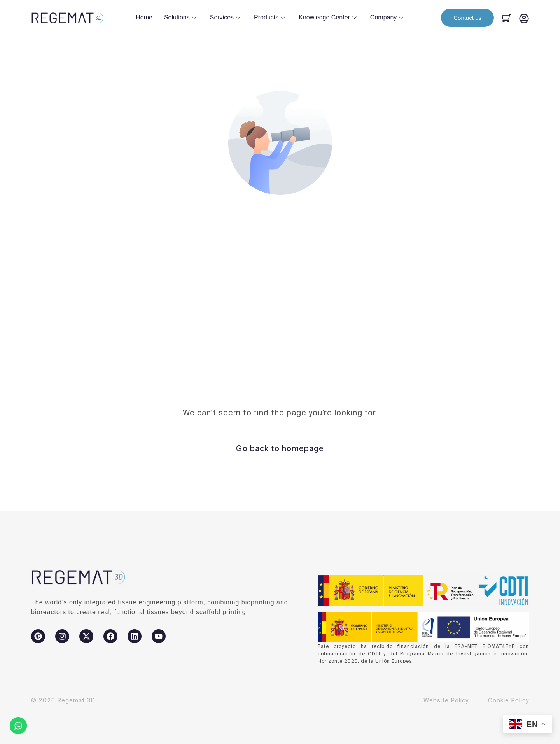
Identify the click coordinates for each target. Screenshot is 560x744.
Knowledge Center (329, 17)
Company (388, 17)
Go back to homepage (280, 448)
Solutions (181, 17)
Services (226, 17)
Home (144, 17)
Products (270, 17)
